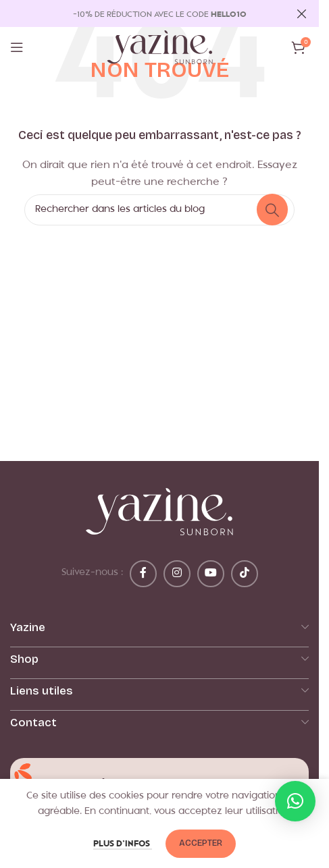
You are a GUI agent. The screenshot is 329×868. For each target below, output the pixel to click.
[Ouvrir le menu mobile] (17, 47)
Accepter (201, 843)
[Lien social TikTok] (245, 574)
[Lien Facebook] (143, 574)
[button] (295, 801)
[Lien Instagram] (177, 574)
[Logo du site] (160, 48)
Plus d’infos (123, 844)
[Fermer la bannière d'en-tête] (302, 13)
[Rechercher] (159, 210)
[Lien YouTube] (211, 574)
